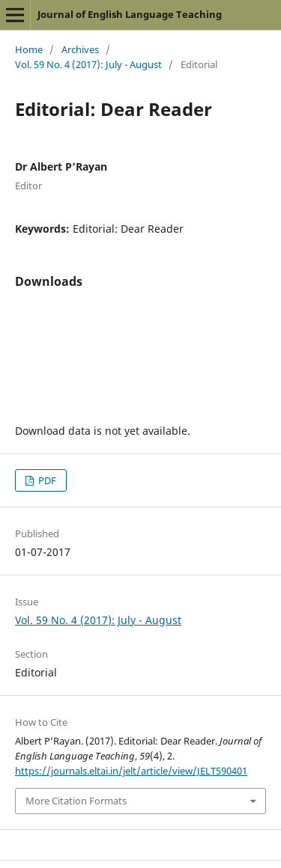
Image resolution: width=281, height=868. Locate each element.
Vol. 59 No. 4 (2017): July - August (88, 64)
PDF (46, 480)
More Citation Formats (76, 801)
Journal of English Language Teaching (130, 14)
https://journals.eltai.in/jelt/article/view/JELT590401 (131, 771)
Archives (80, 49)
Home (29, 49)
